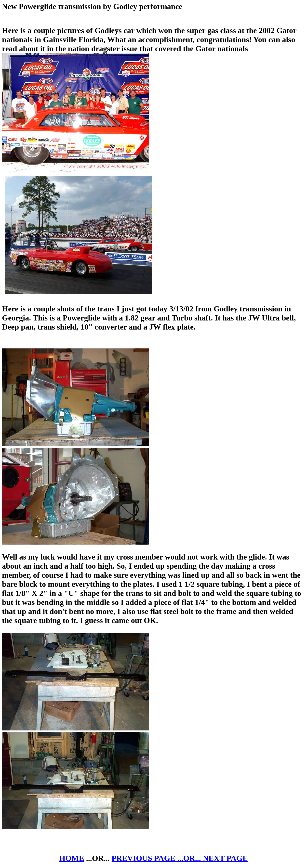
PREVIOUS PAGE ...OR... (157, 858)
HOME (72, 858)
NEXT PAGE (225, 858)
